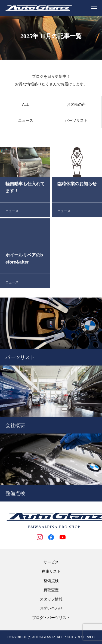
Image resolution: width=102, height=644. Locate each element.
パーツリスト (76, 121)
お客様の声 (76, 105)
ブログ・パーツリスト (51, 618)
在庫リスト (51, 571)
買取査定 (51, 590)
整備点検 (51, 581)
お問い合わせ (51, 608)
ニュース (26, 121)
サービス (51, 562)
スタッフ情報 (51, 599)
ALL (25, 105)
